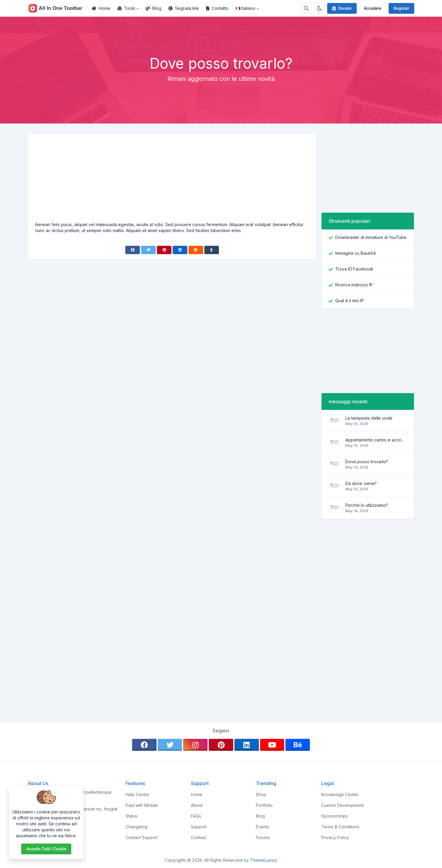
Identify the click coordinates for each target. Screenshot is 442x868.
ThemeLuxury (263, 860)
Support (199, 827)
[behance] (298, 745)
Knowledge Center (340, 794)
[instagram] (195, 745)
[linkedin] (247, 745)
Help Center (137, 794)
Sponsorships (335, 816)
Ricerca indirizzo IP (354, 285)
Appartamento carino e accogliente (376, 440)
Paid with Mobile (142, 805)
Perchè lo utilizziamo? (367, 505)
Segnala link (184, 8)
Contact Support (142, 837)
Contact (198, 837)
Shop (261, 794)
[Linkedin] (180, 250)
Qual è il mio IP (350, 301)
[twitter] (170, 745)
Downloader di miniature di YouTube (371, 237)
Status (132, 816)
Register (401, 8)
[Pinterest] (164, 250)
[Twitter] (148, 250)
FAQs (196, 816)
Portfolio (264, 805)
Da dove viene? (361, 483)
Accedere (373, 8)
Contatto (217, 8)
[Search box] (306, 8)
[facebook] (144, 745)
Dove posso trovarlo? (367, 462)
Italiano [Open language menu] (245, 8)
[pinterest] (221, 745)
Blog (154, 8)
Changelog (136, 827)
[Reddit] (196, 250)
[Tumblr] (212, 250)
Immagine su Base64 (356, 253)
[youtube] (272, 745)
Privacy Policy (335, 837)
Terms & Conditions (340, 827)
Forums (263, 837)
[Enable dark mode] (319, 8)
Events (262, 827)
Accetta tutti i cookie (46, 849)
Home (101, 8)
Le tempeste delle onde (369, 418)
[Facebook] (133, 250)
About (197, 805)
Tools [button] (126, 8)
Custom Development (342, 805)
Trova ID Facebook (354, 269)
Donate (341, 8)
